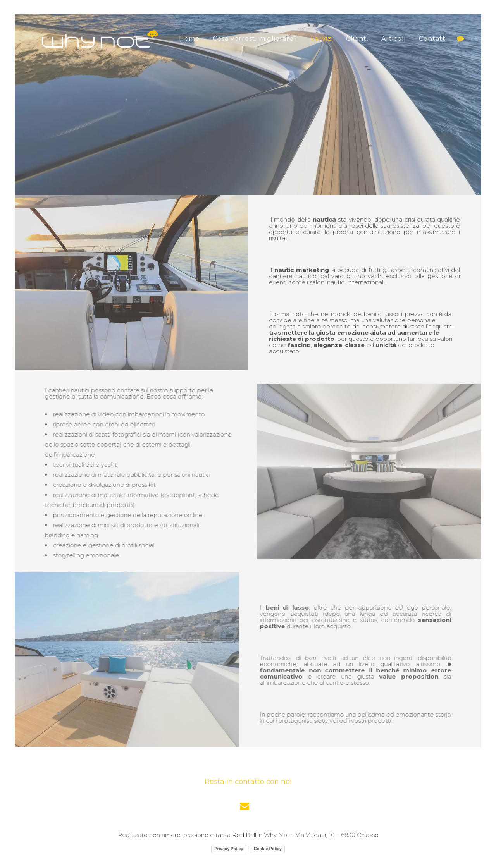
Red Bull (244, 835)
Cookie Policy (268, 849)
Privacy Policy (229, 849)
